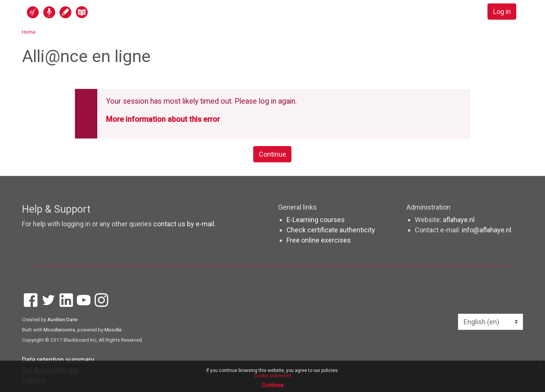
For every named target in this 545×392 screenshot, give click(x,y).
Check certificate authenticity (331, 230)
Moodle (113, 330)
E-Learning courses (316, 220)
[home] (87, 12)
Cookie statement (273, 376)
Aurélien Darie (62, 319)
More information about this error (163, 119)
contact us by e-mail (184, 224)
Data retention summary (58, 360)
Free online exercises (319, 240)
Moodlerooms (59, 330)
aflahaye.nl (459, 220)
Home (29, 32)
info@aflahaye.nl (487, 230)
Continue (272, 154)
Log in (502, 12)
